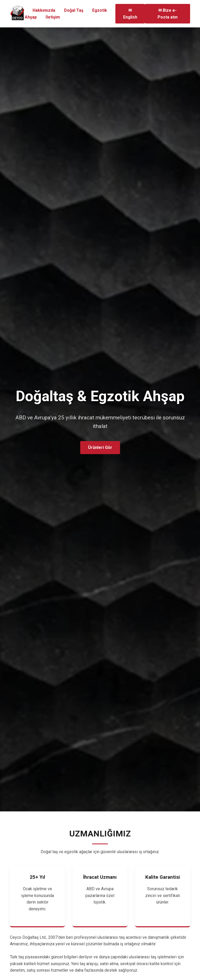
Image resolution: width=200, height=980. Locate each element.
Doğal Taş (74, 10)
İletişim (53, 17)
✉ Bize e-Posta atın (168, 14)
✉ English (130, 14)
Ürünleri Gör (100, 447)
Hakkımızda (44, 10)
